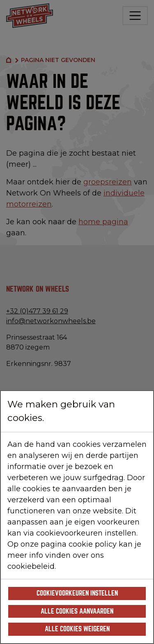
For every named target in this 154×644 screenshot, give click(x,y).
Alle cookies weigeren (77, 629)
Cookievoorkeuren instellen (77, 593)
